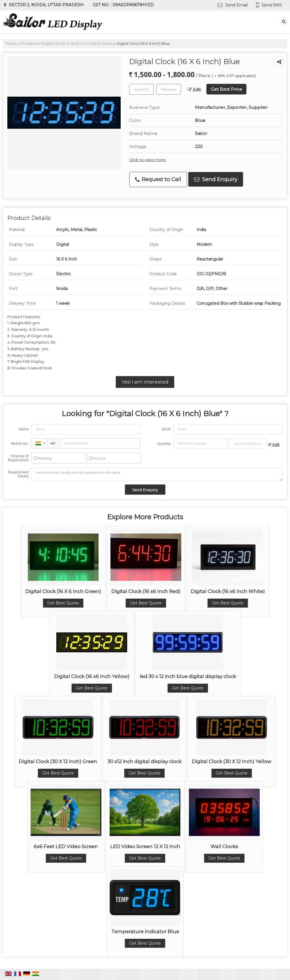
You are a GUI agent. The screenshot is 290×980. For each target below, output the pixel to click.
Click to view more (147, 160)
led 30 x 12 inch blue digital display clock (188, 676)
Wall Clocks (224, 846)
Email (166, 429)
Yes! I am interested (145, 382)
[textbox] (169, 89)
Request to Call (158, 179)
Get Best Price (226, 89)
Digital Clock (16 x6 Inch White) (228, 591)
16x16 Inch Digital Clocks (91, 44)
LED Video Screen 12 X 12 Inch (145, 846)
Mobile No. (20, 444)
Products (29, 44)
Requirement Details (18, 474)
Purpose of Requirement (18, 458)
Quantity (164, 444)
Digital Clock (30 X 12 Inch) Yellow (232, 761)
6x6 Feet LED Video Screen (66, 846)
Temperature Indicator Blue (145, 932)
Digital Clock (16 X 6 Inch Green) (63, 591)
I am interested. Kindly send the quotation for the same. (157, 474)
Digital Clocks (54, 44)
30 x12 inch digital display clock (144, 761)
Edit (194, 89)
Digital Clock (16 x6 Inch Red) (146, 591)
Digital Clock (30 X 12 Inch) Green (58, 761)
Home (11, 44)
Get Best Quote (63, 603)
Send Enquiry (216, 179)
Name (24, 429)
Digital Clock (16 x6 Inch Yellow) (92, 676)
